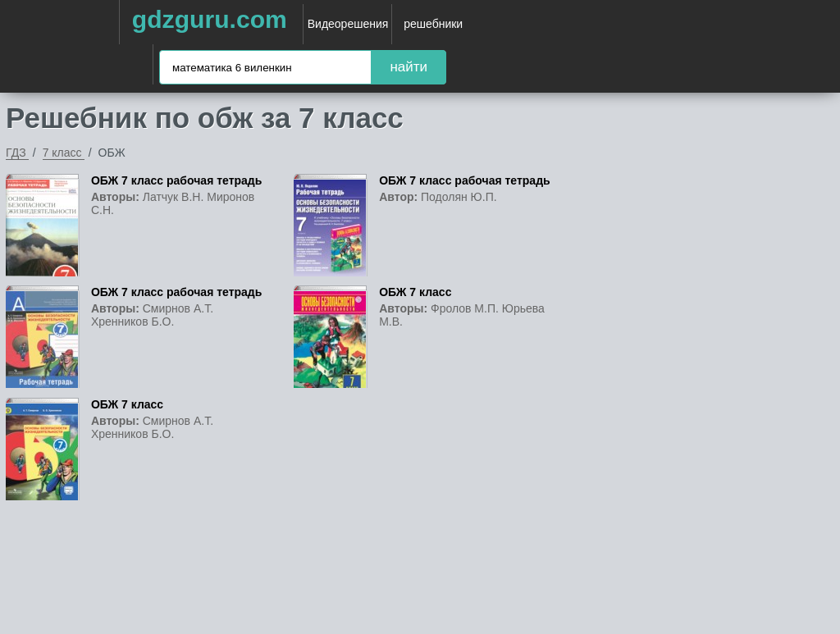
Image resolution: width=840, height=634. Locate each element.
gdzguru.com (210, 19)
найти (409, 67)
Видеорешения (348, 24)
